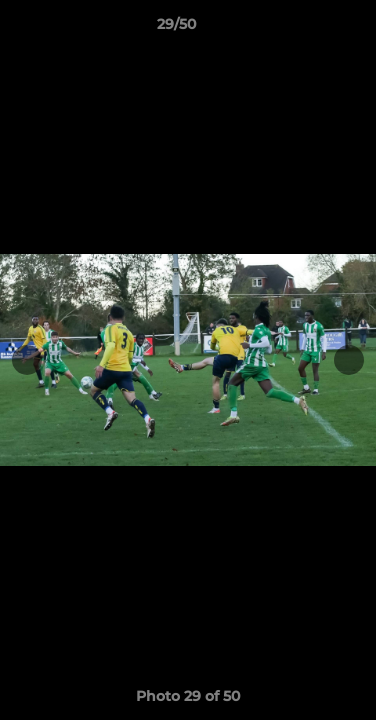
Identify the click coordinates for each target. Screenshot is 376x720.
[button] (304, 29)
